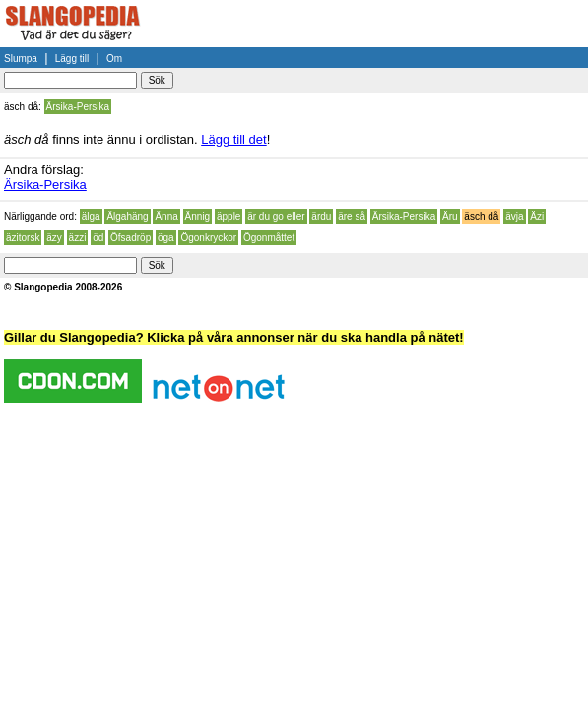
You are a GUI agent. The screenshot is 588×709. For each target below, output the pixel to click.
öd (98, 238)
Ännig (198, 216)
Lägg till (72, 59)
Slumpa (21, 59)
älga (91, 216)
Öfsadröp (131, 238)
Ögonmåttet (269, 238)
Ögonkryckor (208, 238)
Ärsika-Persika (78, 107)
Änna (166, 216)
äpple (229, 216)
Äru (450, 216)
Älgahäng (127, 216)
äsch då (481, 216)
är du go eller (276, 216)
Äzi (537, 216)
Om (114, 59)
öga (166, 238)
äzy (54, 238)
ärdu (321, 216)
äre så (352, 216)
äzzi (78, 238)
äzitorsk (23, 238)
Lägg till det (234, 139)
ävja (514, 216)
